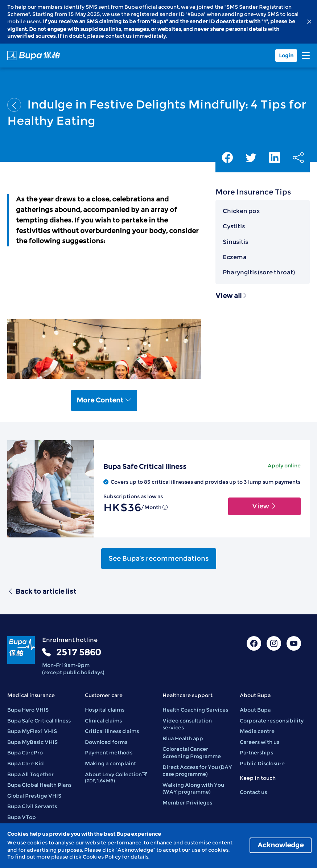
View (265, 506)
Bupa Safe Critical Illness (39, 721)
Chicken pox (241, 211)
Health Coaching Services (195, 710)
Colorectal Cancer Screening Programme (192, 753)
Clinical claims (103, 721)
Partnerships (256, 753)
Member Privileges (187, 803)
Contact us (253, 792)
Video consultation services (187, 724)
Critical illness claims (112, 731)
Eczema (235, 257)
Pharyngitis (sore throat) (259, 272)
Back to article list (42, 591)
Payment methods (109, 753)
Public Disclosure (262, 763)
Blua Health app (183, 738)
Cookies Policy (102, 857)
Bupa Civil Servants (32, 806)
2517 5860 (79, 652)
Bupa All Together (30, 774)
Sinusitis (235, 242)
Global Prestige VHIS (34, 796)
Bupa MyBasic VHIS (32, 742)
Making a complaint (110, 763)
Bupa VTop (22, 817)
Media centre (257, 731)
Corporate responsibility (272, 721)
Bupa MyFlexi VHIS (32, 731)
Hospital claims (105, 710)
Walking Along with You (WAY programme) (193, 789)
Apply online (284, 466)
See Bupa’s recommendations (159, 558)
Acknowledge (281, 845)
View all (232, 296)
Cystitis (234, 226)
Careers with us (260, 742)
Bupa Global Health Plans (39, 785)
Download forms (106, 742)
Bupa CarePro (25, 753)
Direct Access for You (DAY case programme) (197, 771)
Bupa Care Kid (26, 763)
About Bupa (255, 710)
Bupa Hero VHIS (28, 710)
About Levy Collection (116, 777)
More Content (104, 400)
